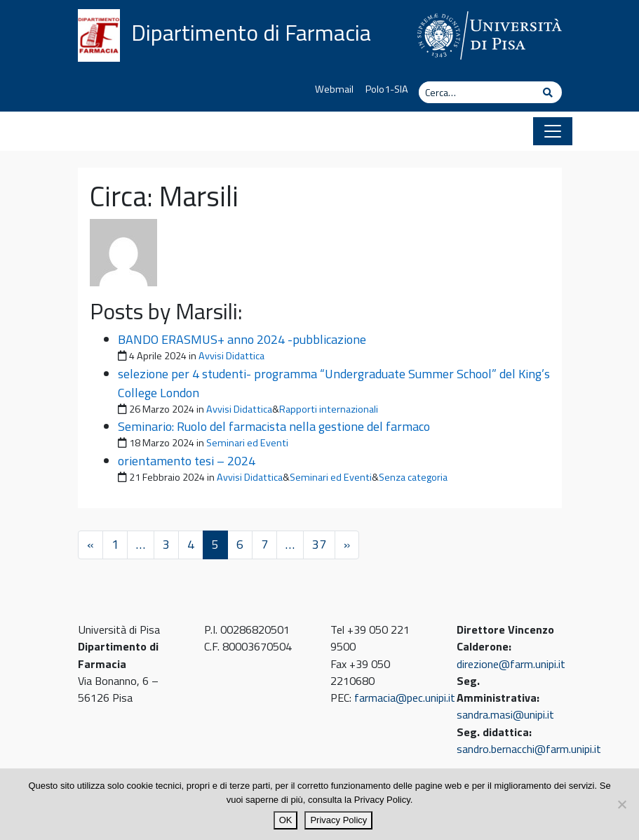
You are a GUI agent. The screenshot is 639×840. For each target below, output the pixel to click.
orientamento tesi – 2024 (187, 461)
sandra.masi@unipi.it (505, 714)
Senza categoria (413, 477)
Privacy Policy (338, 820)
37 (319, 544)
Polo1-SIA (387, 89)
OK (286, 820)
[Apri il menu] (553, 131)
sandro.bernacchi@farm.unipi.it (529, 749)
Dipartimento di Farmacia (251, 32)
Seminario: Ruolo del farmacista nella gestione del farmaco (274, 426)
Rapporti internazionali (329, 409)
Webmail (334, 89)
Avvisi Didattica (231, 356)
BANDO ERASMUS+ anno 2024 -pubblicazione (242, 339)
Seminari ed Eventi (247, 443)
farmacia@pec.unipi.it (405, 698)
